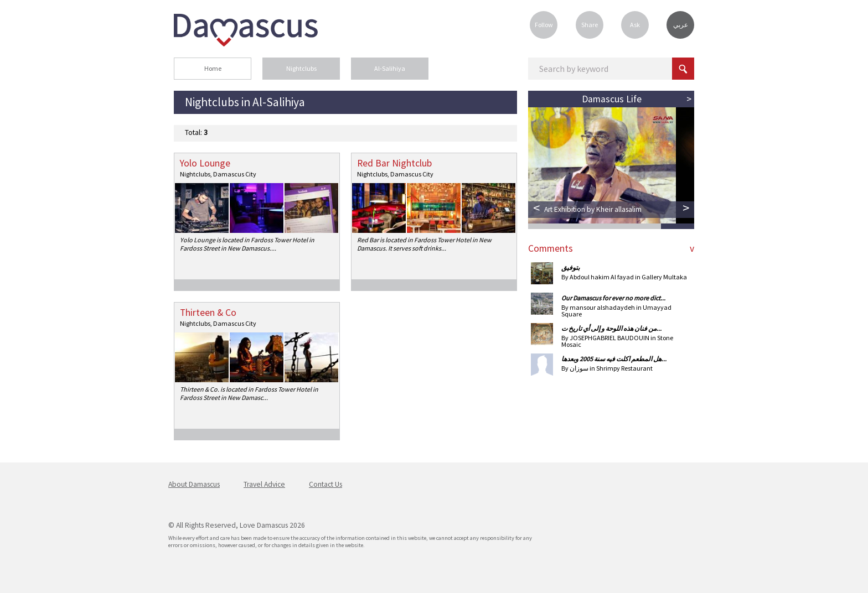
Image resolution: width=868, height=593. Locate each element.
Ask (635, 25)
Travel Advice (264, 484)
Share (590, 25)
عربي (681, 25)
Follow (544, 25)
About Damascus (194, 484)
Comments (551, 248)
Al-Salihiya (390, 68)
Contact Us (325, 484)
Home (213, 68)
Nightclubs (301, 68)
